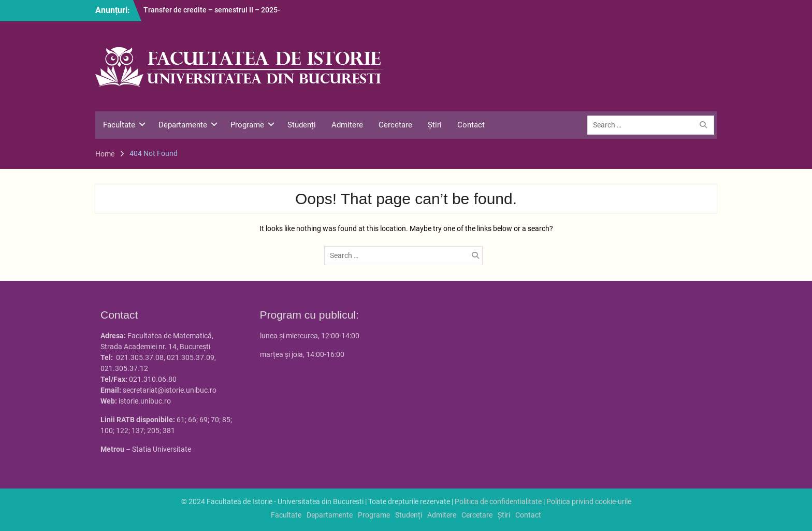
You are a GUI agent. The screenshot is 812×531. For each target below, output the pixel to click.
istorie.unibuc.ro (145, 401)
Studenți (302, 125)
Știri (435, 125)
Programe (247, 125)
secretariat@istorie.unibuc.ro (170, 390)
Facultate (119, 125)
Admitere (347, 125)
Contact (471, 125)
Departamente (183, 125)
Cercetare (395, 125)
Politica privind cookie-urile (589, 501)
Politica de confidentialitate (498, 501)
